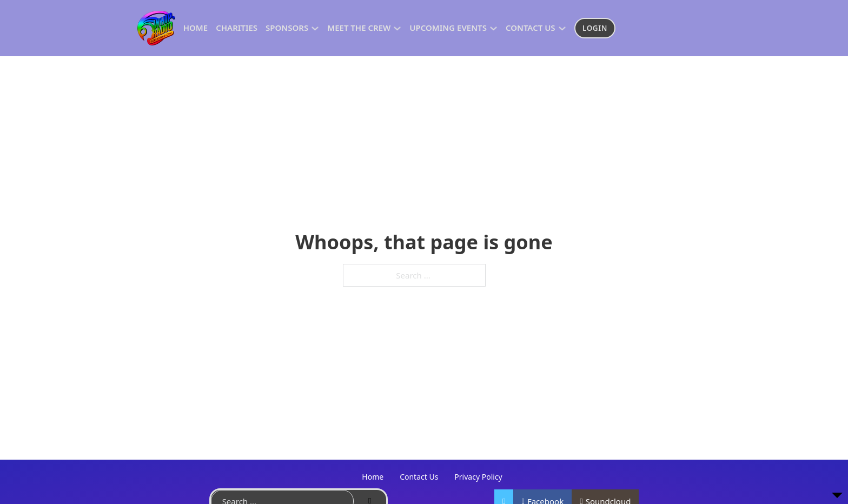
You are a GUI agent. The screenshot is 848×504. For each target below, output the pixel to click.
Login (595, 28)
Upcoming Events (448, 28)
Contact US (531, 28)
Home (196, 28)
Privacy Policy (478, 477)
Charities (237, 28)
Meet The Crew (359, 28)
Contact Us (419, 477)
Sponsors (287, 28)
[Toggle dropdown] (315, 28)
